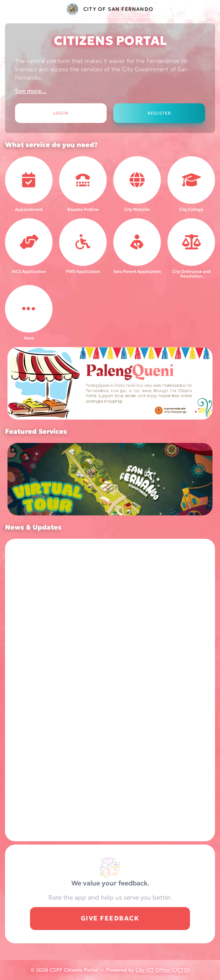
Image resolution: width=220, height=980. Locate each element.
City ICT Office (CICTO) (162, 970)
